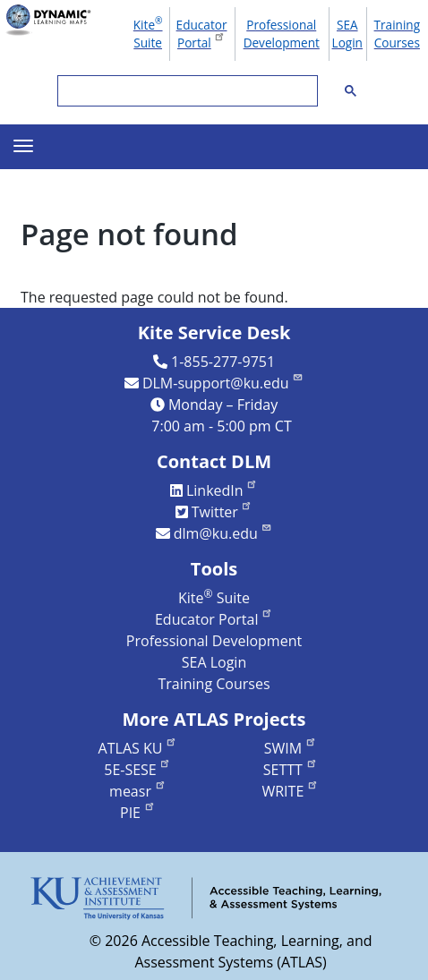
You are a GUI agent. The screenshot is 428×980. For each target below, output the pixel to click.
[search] (186, 91)
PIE (138, 813)
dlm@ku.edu (223, 533)
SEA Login (347, 34)
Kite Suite (148, 32)
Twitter (223, 512)
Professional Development (282, 34)
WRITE (290, 791)
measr (137, 791)
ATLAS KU (138, 748)
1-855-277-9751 (223, 362)
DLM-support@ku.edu (223, 383)
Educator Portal (202, 34)
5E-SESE (137, 770)
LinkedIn (222, 490)
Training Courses (398, 34)
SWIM (291, 748)
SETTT (291, 770)
